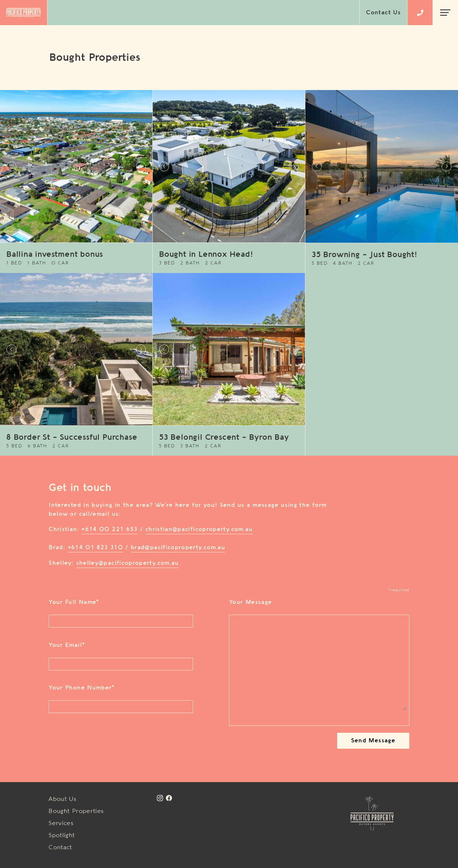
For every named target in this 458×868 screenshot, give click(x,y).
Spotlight (62, 836)
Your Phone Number (82, 688)
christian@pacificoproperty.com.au (199, 529)
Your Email (67, 645)
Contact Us (383, 13)
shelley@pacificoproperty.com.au (128, 563)
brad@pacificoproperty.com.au (178, 548)
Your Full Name (74, 602)
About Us (62, 799)
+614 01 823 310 (95, 548)
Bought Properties (76, 811)
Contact (60, 848)
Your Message (250, 602)
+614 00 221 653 (109, 529)
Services (61, 823)
